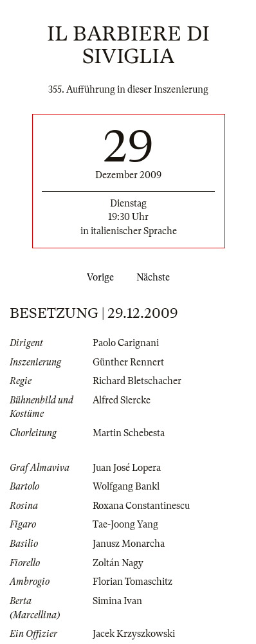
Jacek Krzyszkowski (134, 634)
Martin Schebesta (129, 433)
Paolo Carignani (126, 343)
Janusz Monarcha (129, 544)
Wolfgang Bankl (126, 486)
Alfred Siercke (122, 400)
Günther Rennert (128, 362)
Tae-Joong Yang (125, 524)
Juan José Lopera (127, 468)
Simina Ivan (117, 601)
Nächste (156, 277)
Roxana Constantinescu (141, 506)
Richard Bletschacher (137, 381)
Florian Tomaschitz (133, 582)
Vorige (98, 277)
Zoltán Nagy (118, 563)
